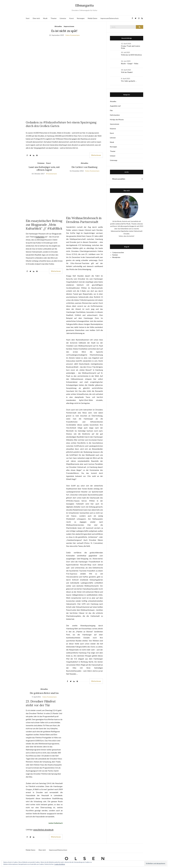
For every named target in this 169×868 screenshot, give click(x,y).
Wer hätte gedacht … (129, 81)
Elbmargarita (84, 5)
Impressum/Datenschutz (109, 18)
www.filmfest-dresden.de (43, 829)
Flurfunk (115, 255)
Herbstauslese (115, 115)
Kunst (72, 18)
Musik (45, 18)
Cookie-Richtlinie (60, 864)
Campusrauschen (118, 252)
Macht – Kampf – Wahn (130, 64)
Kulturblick (40, 237)
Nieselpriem (116, 257)
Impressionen (69, 26)
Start (28, 18)
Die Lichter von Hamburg (84, 167)
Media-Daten (93, 18)
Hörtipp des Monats (117, 120)
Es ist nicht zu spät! (64, 31)
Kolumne (41, 163)
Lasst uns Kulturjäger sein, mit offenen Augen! (44, 168)
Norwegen (81, 18)
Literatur (63, 18)
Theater (54, 18)
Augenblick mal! (115, 106)
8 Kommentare (51, 174)
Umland (113, 156)
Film (111, 110)
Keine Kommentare (73, 35)
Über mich (36, 18)
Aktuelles (58, 26)
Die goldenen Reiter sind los (44, 693)
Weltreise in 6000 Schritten (131, 55)
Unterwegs (114, 160)
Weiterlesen (96, 155)
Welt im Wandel (127, 72)
